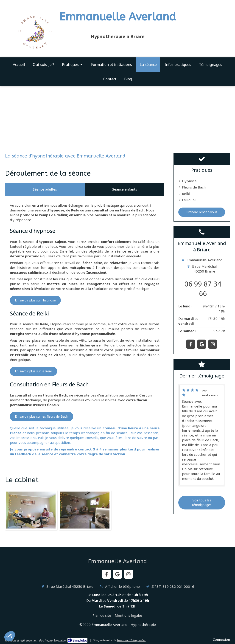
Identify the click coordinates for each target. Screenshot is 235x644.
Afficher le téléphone (122, 586)
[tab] (45, 189)
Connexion (221, 639)
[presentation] (45, 189)
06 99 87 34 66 (203, 289)
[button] (10, 636)
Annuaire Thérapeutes (131, 640)
